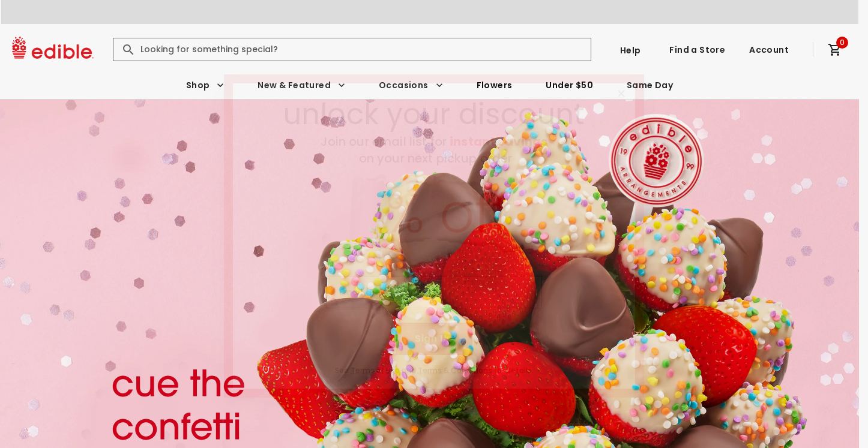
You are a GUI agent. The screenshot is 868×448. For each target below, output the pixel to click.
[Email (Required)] (434, 292)
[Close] (621, 94)
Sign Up (434, 339)
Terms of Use (375, 370)
